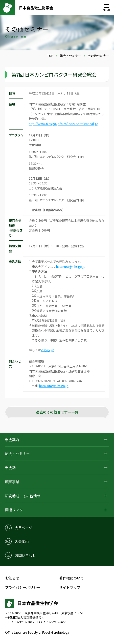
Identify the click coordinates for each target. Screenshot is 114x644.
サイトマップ (70, 587)
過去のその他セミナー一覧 (57, 412)
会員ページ (24, 528)
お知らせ (12, 578)
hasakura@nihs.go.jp (71, 266)
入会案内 (22, 541)
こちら (48, 350)
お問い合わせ (25, 555)
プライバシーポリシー (23, 587)
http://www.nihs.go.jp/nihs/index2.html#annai (61, 124)
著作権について (72, 578)
